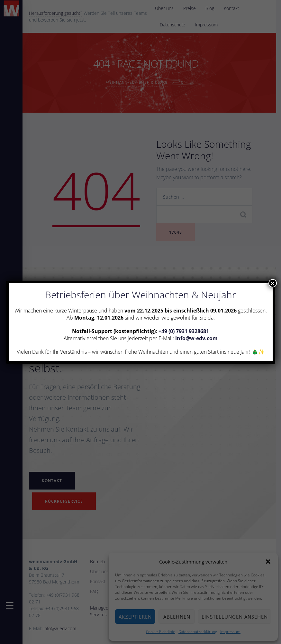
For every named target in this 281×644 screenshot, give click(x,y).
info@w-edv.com (196, 338)
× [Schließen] (272, 283)
